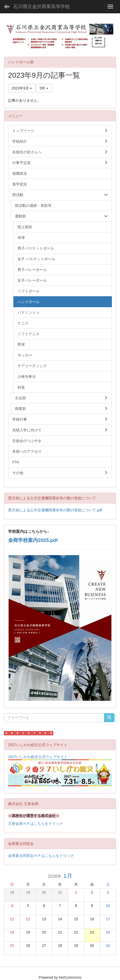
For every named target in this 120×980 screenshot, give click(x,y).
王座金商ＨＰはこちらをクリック (36, 824)
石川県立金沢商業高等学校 (42, 7)
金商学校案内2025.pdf (33, 540)
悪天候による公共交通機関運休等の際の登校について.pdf (55, 510)
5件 (44, 88)
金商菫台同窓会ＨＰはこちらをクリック (41, 856)
